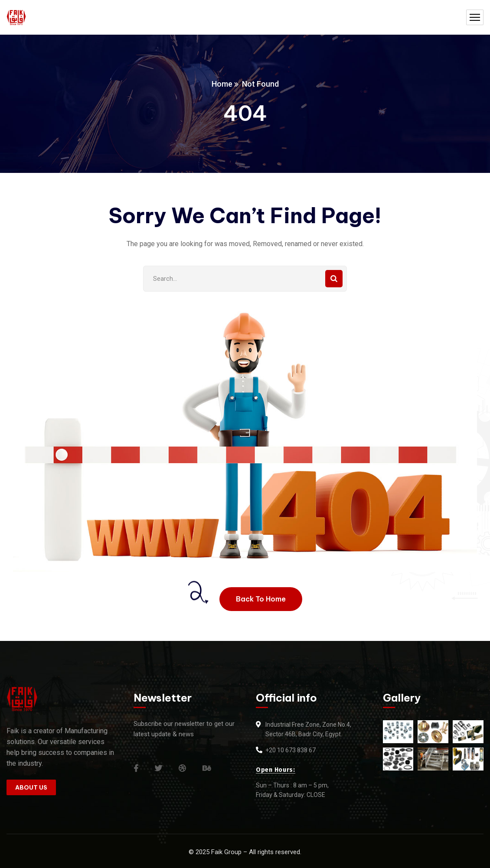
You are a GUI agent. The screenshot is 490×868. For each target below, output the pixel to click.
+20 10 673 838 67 (291, 750)
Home (222, 84)
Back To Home (261, 599)
